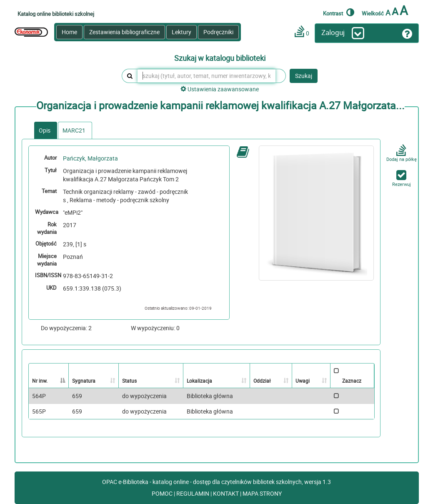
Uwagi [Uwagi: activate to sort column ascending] (303, 381)
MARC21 (74, 130)
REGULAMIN (193, 493)
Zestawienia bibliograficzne (124, 32)
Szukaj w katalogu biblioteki (220, 58)
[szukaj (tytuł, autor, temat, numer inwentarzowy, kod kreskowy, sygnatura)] (206, 76)
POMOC (163, 493)
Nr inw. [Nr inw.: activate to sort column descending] (40, 381)
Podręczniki (218, 32)
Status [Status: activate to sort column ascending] (129, 381)
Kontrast (339, 12)
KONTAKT (227, 493)
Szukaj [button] (304, 76)
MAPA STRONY (262, 493)
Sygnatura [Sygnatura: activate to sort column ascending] (84, 381)
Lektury (181, 32)
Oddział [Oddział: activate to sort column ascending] (262, 381)
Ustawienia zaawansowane (220, 89)
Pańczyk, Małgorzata (90, 158)
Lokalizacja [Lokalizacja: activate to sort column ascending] (199, 381)
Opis (45, 130)
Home (69, 32)
